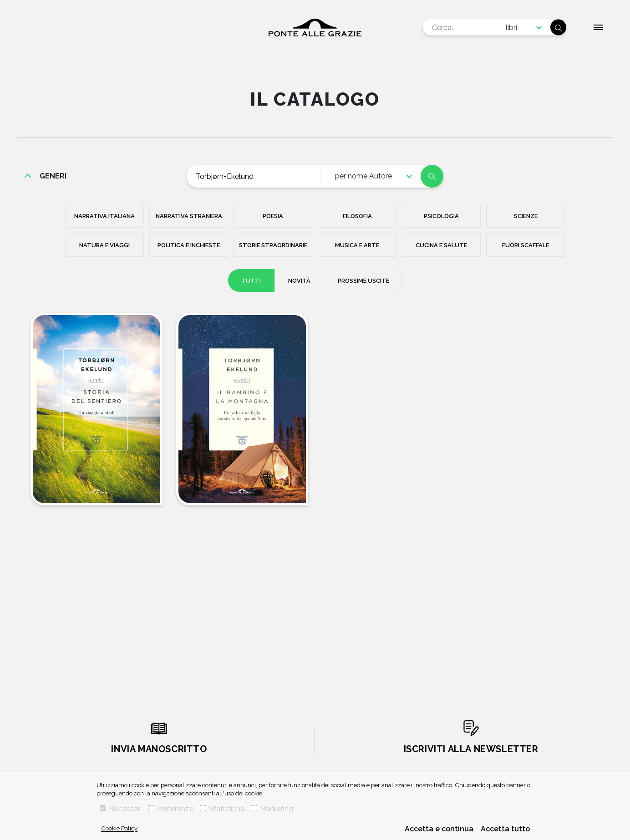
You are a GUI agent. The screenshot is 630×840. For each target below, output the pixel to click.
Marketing (272, 809)
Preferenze (171, 809)
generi (53, 176)
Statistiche (222, 809)
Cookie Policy (119, 828)
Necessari (121, 809)
